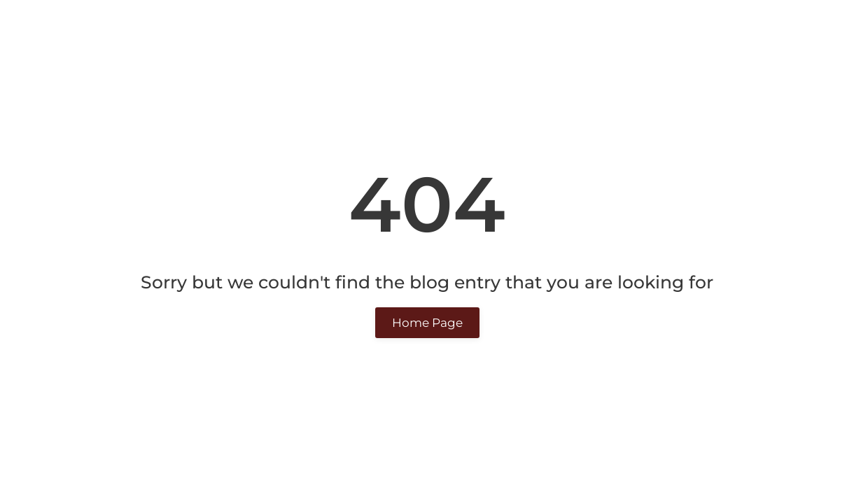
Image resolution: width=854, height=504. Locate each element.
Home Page (427, 323)
